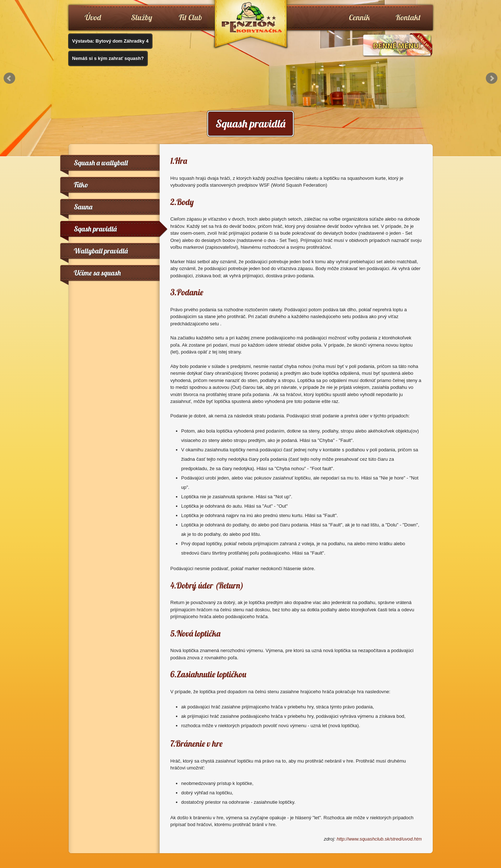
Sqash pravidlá (96, 229)
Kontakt (408, 17)
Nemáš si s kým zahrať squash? (108, 58)
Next (492, 78)
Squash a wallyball (101, 163)
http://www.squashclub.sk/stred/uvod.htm (379, 839)
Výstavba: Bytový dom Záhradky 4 (111, 41)
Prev (9, 78)
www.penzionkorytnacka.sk (251, 25)
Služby (142, 17)
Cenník (359, 17)
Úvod (93, 17)
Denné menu (398, 45)
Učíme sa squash (98, 273)
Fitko (81, 185)
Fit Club (191, 17)
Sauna (83, 207)
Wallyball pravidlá (101, 251)
